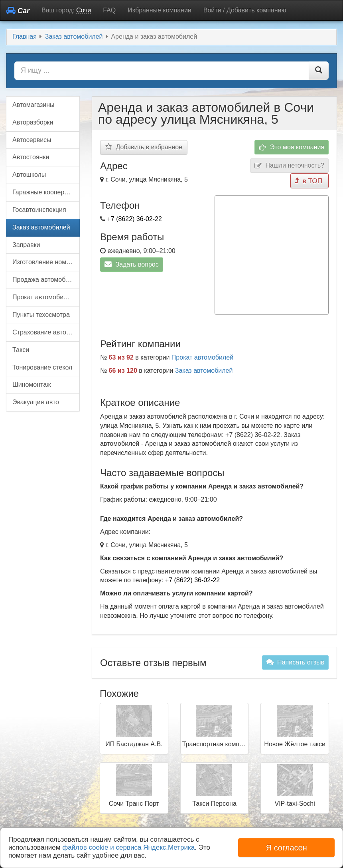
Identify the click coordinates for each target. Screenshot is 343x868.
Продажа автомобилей (46, 280)
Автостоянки (31, 157)
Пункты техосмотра (41, 315)
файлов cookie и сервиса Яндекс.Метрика (128, 847)
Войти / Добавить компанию (245, 10)
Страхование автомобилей (46, 332)
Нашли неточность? (289, 166)
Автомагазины (34, 105)
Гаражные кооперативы (46, 192)
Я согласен (287, 848)
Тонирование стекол (42, 367)
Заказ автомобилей (204, 368)
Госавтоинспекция (39, 210)
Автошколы (29, 175)
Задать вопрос (132, 264)
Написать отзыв (295, 660)
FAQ (109, 10)
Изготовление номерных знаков (46, 262)
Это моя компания (292, 147)
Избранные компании (159, 10)
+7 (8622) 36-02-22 (134, 219)
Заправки (26, 245)
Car (18, 11)
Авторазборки (33, 122)
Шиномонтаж (32, 385)
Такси (21, 350)
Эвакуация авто (36, 402)
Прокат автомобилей (202, 355)
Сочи (84, 10)
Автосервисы (32, 140)
